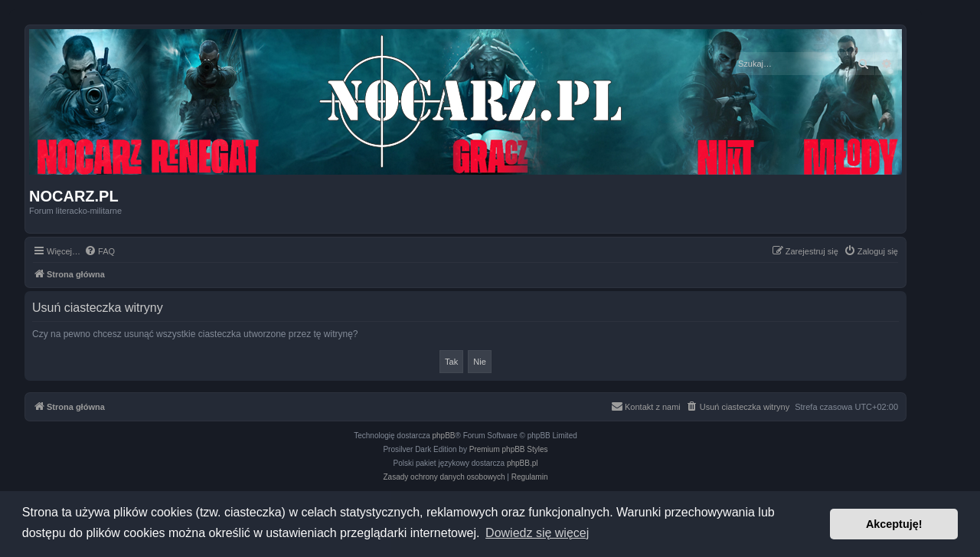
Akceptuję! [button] (894, 524)
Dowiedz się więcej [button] (537, 533)
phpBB (444, 436)
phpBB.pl (523, 463)
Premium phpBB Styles (509, 449)
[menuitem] (100, 251)
